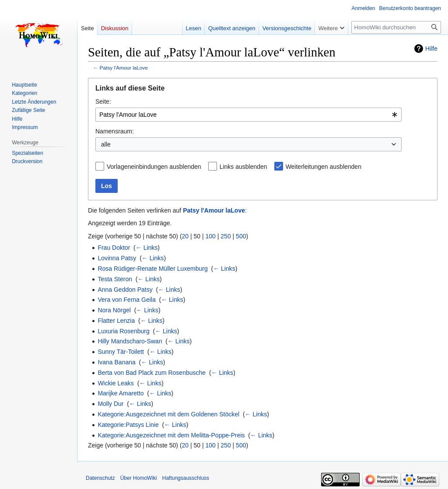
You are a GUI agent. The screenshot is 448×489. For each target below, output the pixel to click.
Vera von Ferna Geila (126, 300)
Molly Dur (110, 404)
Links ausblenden (243, 167)
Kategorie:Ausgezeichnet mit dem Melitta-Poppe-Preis (171, 435)
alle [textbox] (106, 144)
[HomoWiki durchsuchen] (396, 27)
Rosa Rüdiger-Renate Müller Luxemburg (152, 269)
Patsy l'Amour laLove (124, 68)
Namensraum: (115, 131)
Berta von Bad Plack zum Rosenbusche (152, 373)
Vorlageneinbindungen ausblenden (154, 167)
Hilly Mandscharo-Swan (130, 341)
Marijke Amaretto (121, 393)
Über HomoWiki (139, 478)
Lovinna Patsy (117, 258)
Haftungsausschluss (186, 478)
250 (226, 236)
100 (211, 236)
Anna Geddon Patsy (125, 290)
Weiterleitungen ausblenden (324, 167)
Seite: (103, 101)
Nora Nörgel (114, 310)
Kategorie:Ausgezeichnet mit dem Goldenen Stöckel (168, 414)
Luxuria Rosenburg (123, 331)
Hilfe (431, 49)
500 (241, 236)
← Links (147, 248)
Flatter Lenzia (116, 321)
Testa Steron (115, 279)
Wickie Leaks (115, 383)
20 (185, 236)
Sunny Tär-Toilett (121, 352)
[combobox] (248, 115)
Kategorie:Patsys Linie (128, 425)
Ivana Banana (116, 362)
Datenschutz (100, 478)
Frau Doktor (114, 248)
